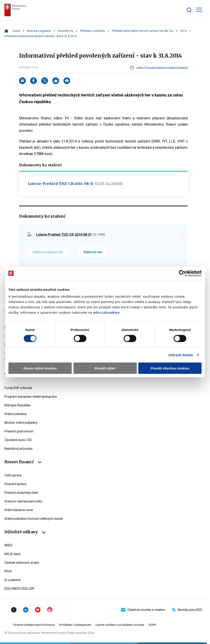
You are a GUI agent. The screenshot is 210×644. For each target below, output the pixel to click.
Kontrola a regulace (39, 31)
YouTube (38, 610)
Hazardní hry (65, 31)
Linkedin (26, 610)
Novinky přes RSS (187, 610)
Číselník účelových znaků (22, 563)
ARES (8, 545)
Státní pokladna (15, 414)
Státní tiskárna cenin (19, 510)
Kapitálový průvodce (19, 449)
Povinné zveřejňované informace (34, 625)
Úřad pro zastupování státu (23, 501)
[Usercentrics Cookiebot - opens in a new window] (182, 273)
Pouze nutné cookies (40, 368)
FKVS (8, 571)
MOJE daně (12, 554)
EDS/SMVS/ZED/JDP (19, 589)
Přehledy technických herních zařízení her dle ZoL (143, 31)
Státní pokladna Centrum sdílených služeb (34, 519)
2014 (183, 31)
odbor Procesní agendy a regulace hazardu (162, 68)
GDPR (152, 625)
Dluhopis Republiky (18, 405)
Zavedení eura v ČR (18, 440)
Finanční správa (15, 484)
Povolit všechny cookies (170, 368)
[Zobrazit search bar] (189, 10)
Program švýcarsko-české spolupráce (31, 397)
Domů (16, 31)
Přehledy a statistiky (93, 31)
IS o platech (13, 580)
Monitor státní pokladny (21, 423)
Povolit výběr (105, 368)
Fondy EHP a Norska (18, 388)
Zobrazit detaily (181, 355)
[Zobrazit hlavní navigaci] (199, 10)
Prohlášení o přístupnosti (75, 625)
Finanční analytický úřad (21, 493)
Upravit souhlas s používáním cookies (120, 625)
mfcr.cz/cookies (106, 312)
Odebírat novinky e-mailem (143, 610)
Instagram (50, 610)
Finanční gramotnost (19, 431)
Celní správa (13, 475)
